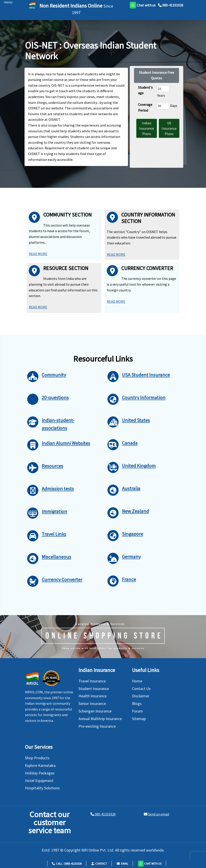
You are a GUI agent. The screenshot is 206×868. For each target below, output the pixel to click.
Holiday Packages (40, 773)
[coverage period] (163, 106)
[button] (150, 863)
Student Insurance (94, 689)
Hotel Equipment (39, 781)
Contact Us (141, 689)
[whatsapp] (143, 5)
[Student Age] (163, 89)
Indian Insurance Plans (147, 128)
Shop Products (37, 758)
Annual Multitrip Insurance (100, 719)
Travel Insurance (92, 681)
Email (123, 864)
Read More (38, 254)
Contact (99, 864)
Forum (137, 711)
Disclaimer (141, 696)
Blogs (137, 703)
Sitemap (139, 719)
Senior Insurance (92, 703)
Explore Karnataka (40, 765)
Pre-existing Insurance (97, 726)
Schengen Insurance (95, 711)
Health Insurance (93, 696)
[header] (7, 2)
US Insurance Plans (169, 128)
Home (137, 681)
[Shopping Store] (103, 637)
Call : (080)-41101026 (67, 864)
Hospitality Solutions (42, 788)
